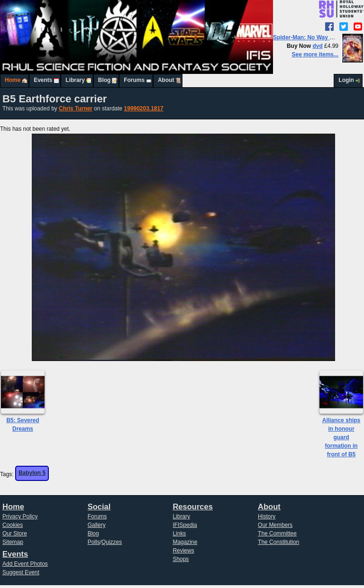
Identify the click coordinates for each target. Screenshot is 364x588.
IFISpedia (185, 525)
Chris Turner (76, 109)
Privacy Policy (20, 516)
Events (43, 80)
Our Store (15, 534)
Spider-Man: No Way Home (309, 37)
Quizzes (112, 542)
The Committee (277, 534)
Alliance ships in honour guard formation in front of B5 (341, 437)
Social (99, 507)
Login (346, 80)
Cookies (13, 525)
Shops (181, 559)
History (267, 516)
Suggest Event (21, 572)
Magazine (185, 542)
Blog (105, 80)
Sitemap (13, 542)
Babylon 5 (32, 473)
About (166, 80)
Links (179, 534)
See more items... (315, 54)
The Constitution (278, 542)
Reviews (183, 551)
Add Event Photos (25, 564)
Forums (134, 80)
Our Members (275, 525)
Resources (192, 507)
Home (13, 80)
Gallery (97, 525)
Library (75, 80)
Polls (94, 542)
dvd (317, 46)
